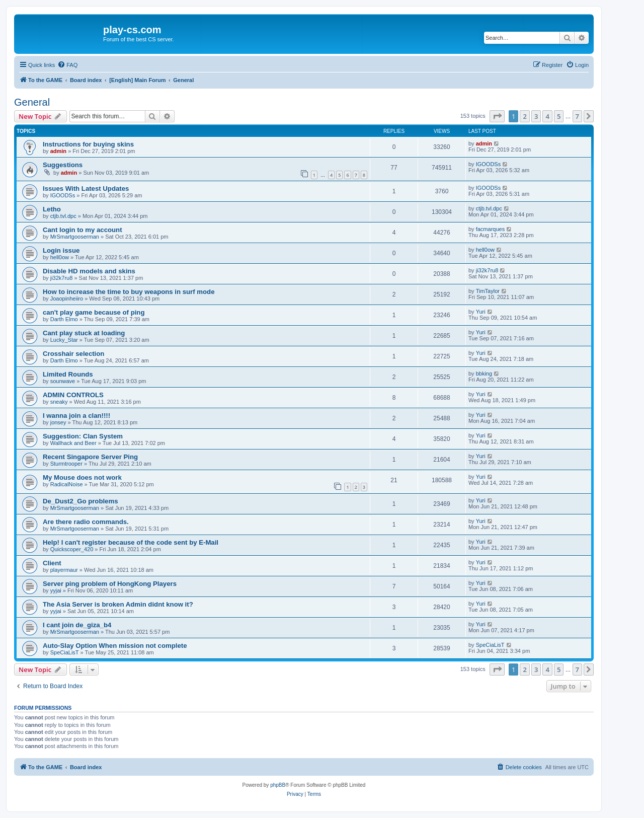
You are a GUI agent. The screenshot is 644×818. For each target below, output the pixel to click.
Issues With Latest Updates (86, 189)
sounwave (63, 381)
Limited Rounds (68, 374)
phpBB (278, 785)
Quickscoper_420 (72, 549)
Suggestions (63, 165)
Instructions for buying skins (88, 144)
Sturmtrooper (66, 464)
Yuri (481, 312)
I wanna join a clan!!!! (76, 416)
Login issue (61, 250)
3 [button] (536, 116)
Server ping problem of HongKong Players (110, 584)
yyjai (56, 590)
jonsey (58, 422)
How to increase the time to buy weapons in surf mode (129, 292)
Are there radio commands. (86, 522)
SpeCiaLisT (65, 652)
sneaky (59, 402)
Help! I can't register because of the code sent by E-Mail (131, 542)
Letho (52, 209)
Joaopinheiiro (67, 299)
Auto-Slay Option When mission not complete (115, 646)
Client (52, 563)
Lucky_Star (64, 340)
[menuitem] (67, 65)
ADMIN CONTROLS (73, 395)
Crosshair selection (73, 354)
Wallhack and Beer (73, 443)
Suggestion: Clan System (83, 436)
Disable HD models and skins (89, 271)
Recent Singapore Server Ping (90, 457)
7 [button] (577, 116)
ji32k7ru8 (62, 278)
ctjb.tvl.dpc (63, 216)
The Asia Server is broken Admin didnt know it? (118, 604)
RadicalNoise (67, 484)
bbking (484, 374)
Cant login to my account (83, 230)
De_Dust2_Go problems (80, 501)
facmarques (490, 229)
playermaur (64, 570)
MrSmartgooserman (75, 237)
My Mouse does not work (82, 477)
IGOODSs (489, 164)
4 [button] (547, 116)
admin (58, 151)
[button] (497, 116)
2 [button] (525, 116)
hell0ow (60, 257)
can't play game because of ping (94, 312)
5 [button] (559, 116)
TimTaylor (488, 291)
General (32, 102)
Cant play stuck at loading (84, 333)
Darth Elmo (64, 319)
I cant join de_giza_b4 (77, 625)
